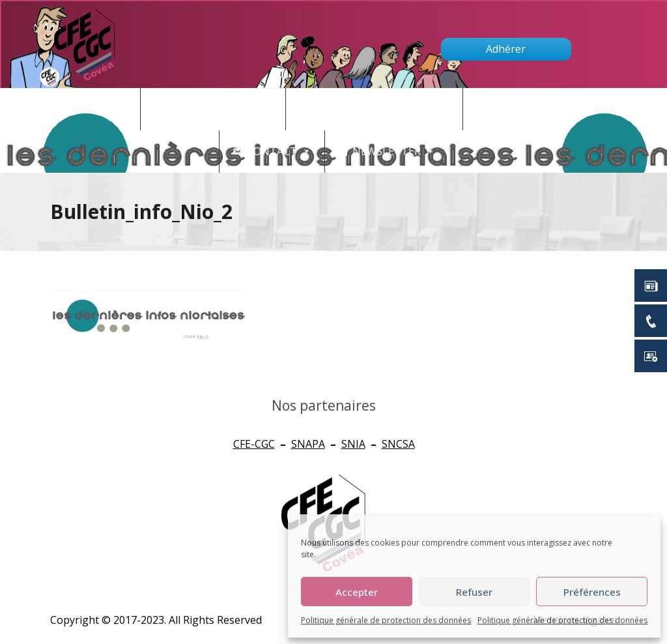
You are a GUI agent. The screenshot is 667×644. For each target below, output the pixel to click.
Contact (279, 152)
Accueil (106, 109)
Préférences (592, 592)
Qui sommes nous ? (544, 109)
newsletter (394, 152)
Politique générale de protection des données (386, 620)
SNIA (353, 444)
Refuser (474, 592)
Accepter (357, 592)
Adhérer (506, 49)
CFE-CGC (254, 444)
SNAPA (308, 444)
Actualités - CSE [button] (220, 109)
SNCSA (398, 444)
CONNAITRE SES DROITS (381, 109)
